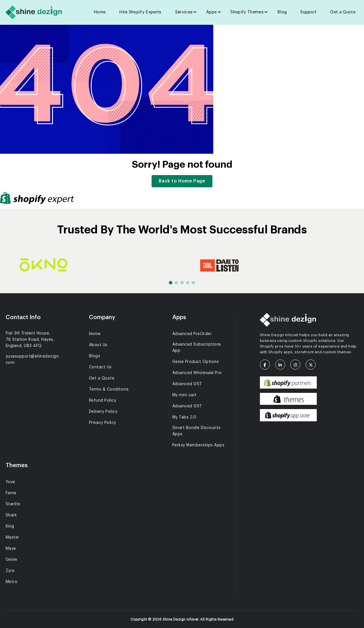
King (10, 526)
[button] (171, 283)
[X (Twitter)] (313, 365)
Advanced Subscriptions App (197, 348)
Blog (282, 12)
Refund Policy (103, 401)
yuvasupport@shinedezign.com (33, 360)
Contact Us (100, 367)
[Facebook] (267, 365)
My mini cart (185, 395)
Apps (211, 12)
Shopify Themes (247, 12)
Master (13, 537)
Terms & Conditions (109, 389)
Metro (12, 582)
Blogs (95, 356)
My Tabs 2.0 (184, 417)
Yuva (10, 482)
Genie (11, 560)
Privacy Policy (103, 423)
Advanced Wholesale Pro (197, 373)
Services (184, 12)
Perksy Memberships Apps (198, 445)
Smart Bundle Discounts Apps (197, 431)
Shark (11, 515)
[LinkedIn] (282, 365)
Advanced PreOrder (192, 334)
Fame (11, 493)
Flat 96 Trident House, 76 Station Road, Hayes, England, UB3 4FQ (30, 340)
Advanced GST (187, 384)
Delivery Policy (103, 412)
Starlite (13, 504)
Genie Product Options (196, 362)
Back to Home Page (182, 181)
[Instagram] (297, 365)
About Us (98, 345)
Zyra (10, 571)
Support (308, 12)
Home (100, 12)
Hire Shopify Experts (140, 12)
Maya (11, 549)
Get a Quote (343, 12)
